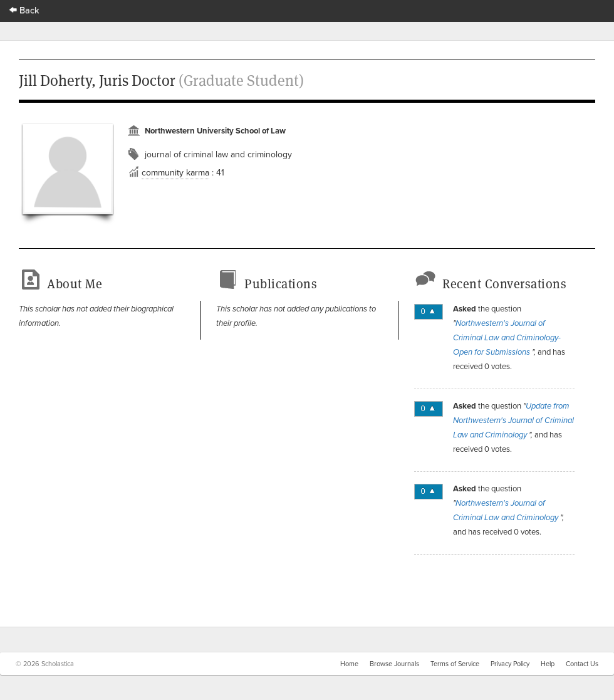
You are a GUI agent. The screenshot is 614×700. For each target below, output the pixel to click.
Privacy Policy (510, 664)
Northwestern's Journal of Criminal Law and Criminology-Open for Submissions (507, 338)
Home (349, 664)
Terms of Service (455, 664)
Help (548, 664)
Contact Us (582, 664)
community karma (175, 172)
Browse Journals (394, 664)
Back (24, 10)
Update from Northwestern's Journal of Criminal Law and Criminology (513, 421)
